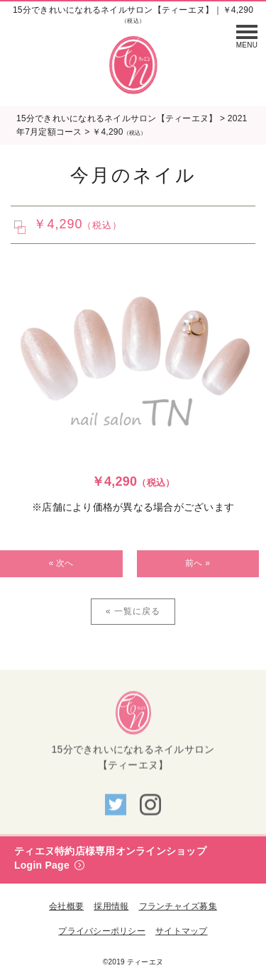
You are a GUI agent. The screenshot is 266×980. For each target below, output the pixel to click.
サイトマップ (182, 931)
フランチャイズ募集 (178, 906)
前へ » (198, 563)
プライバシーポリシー (102, 931)
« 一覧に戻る (133, 611)
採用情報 (111, 906)
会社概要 (66, 906)
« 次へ (61, 563)
